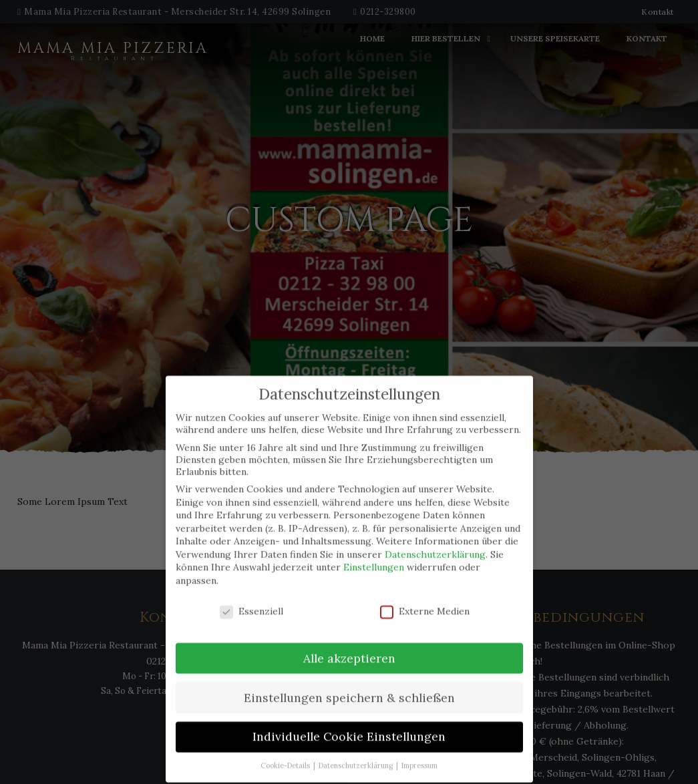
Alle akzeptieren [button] (349, 646)
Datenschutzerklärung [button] (357, 754)
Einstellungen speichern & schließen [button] (349, 685)
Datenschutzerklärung (435, 542)
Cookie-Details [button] (286, 754)
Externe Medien (425, 599)
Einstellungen (374, 556)
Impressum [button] (419, 754)
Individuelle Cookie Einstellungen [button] (349, 725)
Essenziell (251, 599)
